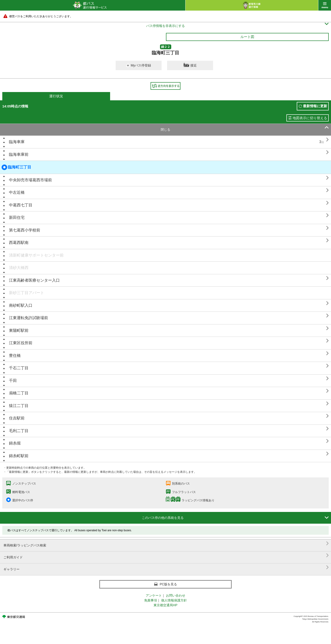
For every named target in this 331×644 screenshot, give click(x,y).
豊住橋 (15, 356)
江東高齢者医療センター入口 (34, 280)
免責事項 (151, 600)
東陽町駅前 (19, 331)
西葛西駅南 (19, 243)
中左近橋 (17, 192)
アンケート (154, 595)
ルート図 (247, 37)
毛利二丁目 (19, 431)
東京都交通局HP (165, 605)
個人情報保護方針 (174, 600)
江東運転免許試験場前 (29, 318)
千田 (13, 381)
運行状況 (56, 96)
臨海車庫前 (19, 155)
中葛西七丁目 (21, 205)
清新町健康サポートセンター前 (36, 255)
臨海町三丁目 (16, 167)
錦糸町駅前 (19, 456)
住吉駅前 (17, 418)
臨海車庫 (17, 142)
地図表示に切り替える (310, 118)
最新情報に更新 (315, 106)
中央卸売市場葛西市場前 (30, 180)
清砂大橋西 (19, 268)
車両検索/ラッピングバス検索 (166, 544)
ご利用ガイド (166, 556)
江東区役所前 (21, 343)
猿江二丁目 (19, 406)
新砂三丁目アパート (27, 293)
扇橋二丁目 (19, 393)
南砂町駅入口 (21, 305)
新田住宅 (17, 218)
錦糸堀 (15, 443)
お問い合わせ (176, 595)
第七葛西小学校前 (25, 230)
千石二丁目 (19, 368)
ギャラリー (166, 567)
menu (325, 5)
